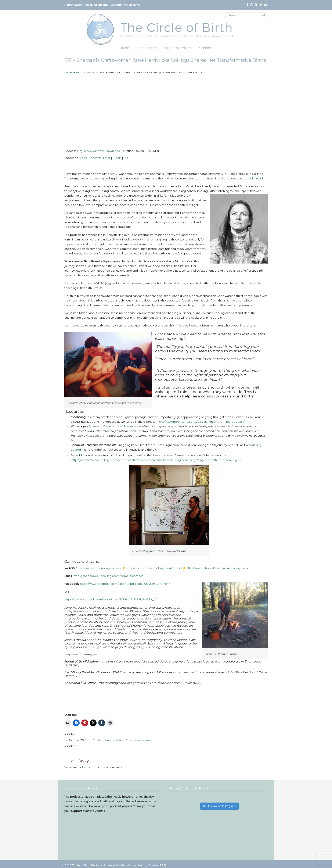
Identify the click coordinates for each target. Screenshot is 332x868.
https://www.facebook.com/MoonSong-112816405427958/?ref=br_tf (126, 584)
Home (68, 72)
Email (107, 158)
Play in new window (90, 151)
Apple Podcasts (90, 158)
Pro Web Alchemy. (134, 865)
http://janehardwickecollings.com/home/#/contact (108, 576)
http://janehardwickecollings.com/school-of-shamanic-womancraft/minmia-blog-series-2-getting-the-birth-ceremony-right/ (156, 460)
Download (113, 151)
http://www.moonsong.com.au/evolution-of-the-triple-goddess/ (201, 422)
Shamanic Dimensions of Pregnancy (114, 426)
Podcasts (118, 740)
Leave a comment (140, 740)
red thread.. (256, 178)
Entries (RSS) (157, 865)
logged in (89, 767)
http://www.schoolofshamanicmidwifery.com (217, 568)
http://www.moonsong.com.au (100, 568)
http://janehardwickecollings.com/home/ (154, 568)
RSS (126, 158)
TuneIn (117, 158)
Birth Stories (84, 72)
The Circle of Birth (166, 28)
